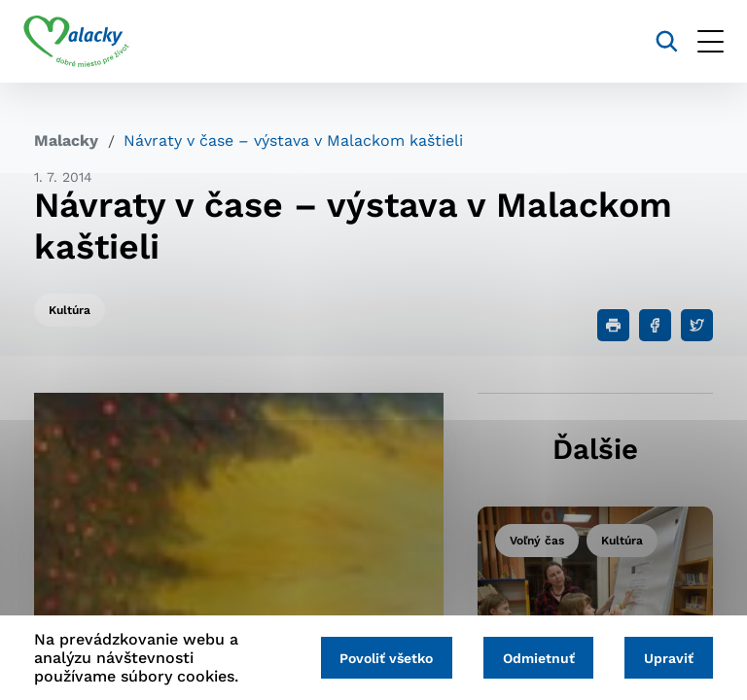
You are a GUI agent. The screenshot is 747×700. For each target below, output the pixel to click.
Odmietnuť (532, 658)
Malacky (66, 140)
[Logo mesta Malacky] (87, 42)
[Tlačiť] (613, 325)
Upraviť (667, 658)
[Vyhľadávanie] (656, 41)
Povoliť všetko (375, 658)
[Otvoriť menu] (700, 41)
